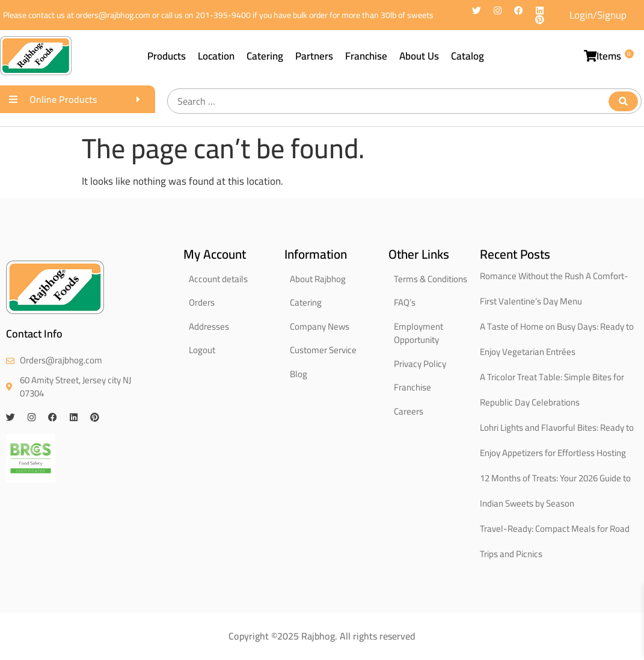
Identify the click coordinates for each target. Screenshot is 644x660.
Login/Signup (598, 15)
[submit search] (623, 101)
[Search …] (404, 101)
